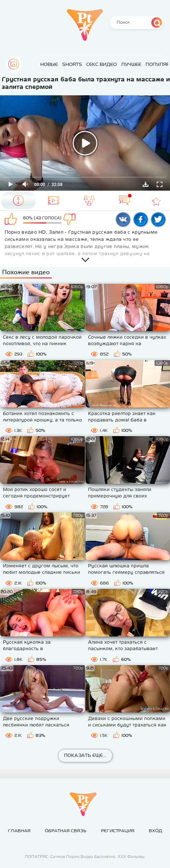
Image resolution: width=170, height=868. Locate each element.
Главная (14, 64)
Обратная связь (66, 831)
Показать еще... (85, 755)
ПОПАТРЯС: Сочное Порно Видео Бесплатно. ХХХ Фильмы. (85, 857)
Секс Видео (94, 64)
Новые (42, 64)
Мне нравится (12, 220)
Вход (155, 831)
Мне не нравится (72, 220)
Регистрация (118, 831)
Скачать (146, 184)
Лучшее (124, 64)
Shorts (65, 64)
